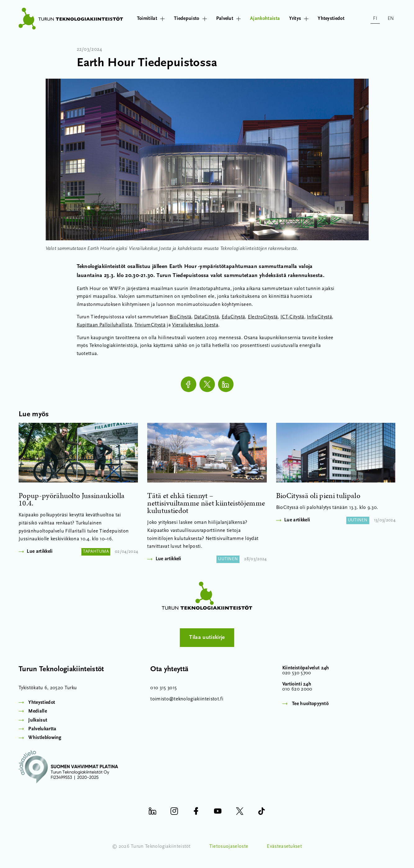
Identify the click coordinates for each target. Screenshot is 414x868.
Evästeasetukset (284, 847)
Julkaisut (38, 720)
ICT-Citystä (292, 317)
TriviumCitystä (150, 325)
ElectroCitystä (263, 317)
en (391, 19)
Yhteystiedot (331, 19)
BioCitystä (180, 317)
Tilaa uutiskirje (207, 637)
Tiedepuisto (190, 19)
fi (375, 19)
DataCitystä (207, 317)
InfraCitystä (319, 317)
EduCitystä (233, 317)
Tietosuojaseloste (229, 847)
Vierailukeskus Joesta (195, 325)
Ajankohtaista (265, 19)
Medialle (38, 711)
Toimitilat (151, 19)
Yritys (299, 19)
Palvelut (229, 19)
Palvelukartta (42, 729)
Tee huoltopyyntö (310, 704)
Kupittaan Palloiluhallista (104, 325)
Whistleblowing (45, 738)
